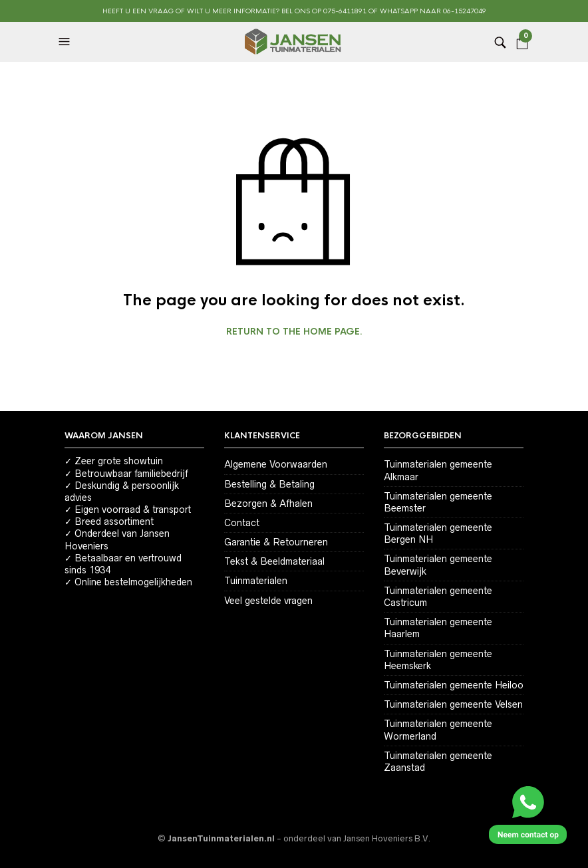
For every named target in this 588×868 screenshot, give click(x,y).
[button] (66, 42)
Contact (242, 523)
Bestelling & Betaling (269, 484)
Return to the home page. (294, 332)
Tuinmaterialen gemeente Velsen (453, 704)
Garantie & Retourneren (276, 542)
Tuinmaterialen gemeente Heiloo (454, 685)
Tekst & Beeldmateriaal (274, 561)
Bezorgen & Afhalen (268, 504)
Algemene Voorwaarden (276, 464)
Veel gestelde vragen (268, 601)
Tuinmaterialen (256, 581)
